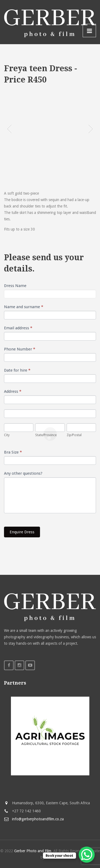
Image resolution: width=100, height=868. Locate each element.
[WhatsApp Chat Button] (87, 855)
